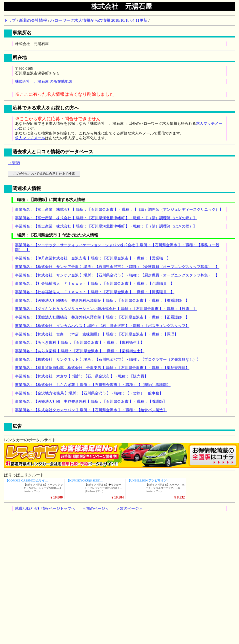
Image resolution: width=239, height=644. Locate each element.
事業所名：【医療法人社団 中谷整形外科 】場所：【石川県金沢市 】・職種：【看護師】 (91, 401)
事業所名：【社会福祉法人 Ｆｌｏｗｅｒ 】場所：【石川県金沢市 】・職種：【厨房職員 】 (95, 292)
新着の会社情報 (33, 20)
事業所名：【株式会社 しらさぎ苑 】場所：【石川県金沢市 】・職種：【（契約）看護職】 (93, 385)
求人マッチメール (30, 138)
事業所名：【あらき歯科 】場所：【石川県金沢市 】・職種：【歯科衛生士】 (80, 342)
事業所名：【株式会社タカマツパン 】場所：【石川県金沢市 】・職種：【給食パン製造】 (91, 410)
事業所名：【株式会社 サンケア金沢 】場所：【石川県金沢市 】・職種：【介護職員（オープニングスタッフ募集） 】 (117, 267)
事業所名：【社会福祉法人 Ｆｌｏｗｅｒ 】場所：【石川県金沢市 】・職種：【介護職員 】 (95, 283)
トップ (10, 20)
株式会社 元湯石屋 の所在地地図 (44, 81)
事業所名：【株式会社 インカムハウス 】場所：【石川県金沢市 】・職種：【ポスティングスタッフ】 (102, 326)
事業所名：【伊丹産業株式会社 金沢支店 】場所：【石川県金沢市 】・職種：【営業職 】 (93, 258)
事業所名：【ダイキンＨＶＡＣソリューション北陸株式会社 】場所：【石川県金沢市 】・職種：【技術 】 (106, 309)
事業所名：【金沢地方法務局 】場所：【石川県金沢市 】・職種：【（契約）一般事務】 (89, 393)
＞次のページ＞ (129, 508)
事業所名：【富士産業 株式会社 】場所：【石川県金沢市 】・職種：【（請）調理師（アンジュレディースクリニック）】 (119, 209)
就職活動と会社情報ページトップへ (45, 508)
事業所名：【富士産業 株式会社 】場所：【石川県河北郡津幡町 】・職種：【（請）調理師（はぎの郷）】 (106, 218)
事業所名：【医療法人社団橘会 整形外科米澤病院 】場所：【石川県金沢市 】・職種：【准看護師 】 (102, 300)
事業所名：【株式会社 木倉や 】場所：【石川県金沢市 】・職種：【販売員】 (81, 376)
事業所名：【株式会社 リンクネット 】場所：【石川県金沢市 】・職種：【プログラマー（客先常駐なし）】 (108, 359)
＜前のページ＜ (96, 508)
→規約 (14, 163)
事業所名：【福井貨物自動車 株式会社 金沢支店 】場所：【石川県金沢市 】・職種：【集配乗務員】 (102, 368)
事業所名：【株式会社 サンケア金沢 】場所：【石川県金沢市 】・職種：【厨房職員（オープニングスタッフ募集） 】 (117, 275)
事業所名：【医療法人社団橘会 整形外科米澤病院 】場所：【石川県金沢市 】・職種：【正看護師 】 (102, 317)
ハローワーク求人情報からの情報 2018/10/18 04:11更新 (99, 20)
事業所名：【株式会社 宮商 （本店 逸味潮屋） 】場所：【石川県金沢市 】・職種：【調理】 (96, 334)
